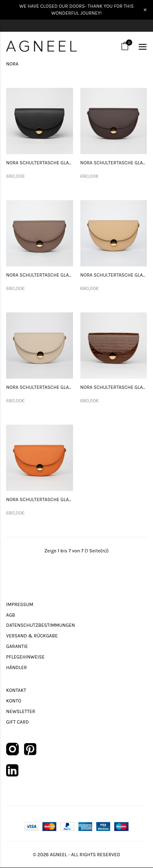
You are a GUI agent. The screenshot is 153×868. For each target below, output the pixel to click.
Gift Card (18, 722)
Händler (17, 667)
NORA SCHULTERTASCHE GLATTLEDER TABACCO (114, 387)
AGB (11, 615)
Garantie (17, 646)
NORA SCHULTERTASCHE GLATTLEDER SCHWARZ (40, 163)
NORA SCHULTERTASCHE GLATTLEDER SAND (40, 387)
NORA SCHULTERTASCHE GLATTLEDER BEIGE (114, 275)
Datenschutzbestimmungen (41, 625)
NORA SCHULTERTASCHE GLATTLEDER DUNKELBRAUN (114, 163)
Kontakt (16, 690)
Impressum (20, 604)
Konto (14, 701)
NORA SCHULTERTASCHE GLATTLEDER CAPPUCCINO (40, 275)
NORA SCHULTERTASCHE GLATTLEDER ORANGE (40, 499)
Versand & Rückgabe (32, 636)
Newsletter (21, 711)
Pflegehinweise (25, 657)
